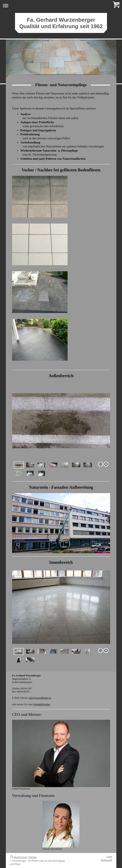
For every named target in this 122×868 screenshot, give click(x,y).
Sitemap (33, 857)
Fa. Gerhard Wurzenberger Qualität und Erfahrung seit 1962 (61, 23)
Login (109, 857)
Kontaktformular (42, 704)
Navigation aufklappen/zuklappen (61, 6)
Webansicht (106, 860)
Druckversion (19, 857)
